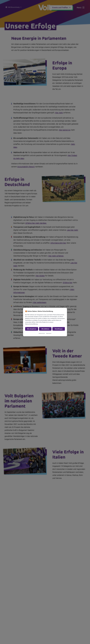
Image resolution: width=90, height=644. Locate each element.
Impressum (49, 333)
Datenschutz (42, 333)
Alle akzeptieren (32, 329)
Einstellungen (59, 329)
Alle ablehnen (45, 329)
